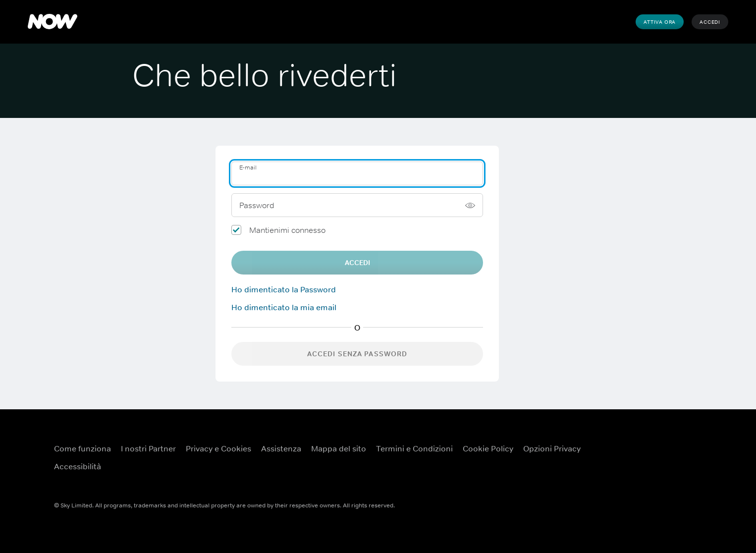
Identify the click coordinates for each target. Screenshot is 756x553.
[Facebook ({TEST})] (623, 442)
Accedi (710, 22)
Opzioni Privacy (552, 448)
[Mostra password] (470, 205)
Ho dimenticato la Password (284, 289)
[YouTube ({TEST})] (648, 442)
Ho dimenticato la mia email (284, 307)
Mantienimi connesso (287, 230)
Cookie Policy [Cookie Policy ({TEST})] (488, 448)
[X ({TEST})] (674, 442)
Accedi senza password (357, 354)
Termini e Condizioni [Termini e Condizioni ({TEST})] (414, 448)
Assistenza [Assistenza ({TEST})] (281, 448)
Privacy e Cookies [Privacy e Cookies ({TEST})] (218, 448)
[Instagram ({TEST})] (623, 470)
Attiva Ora (660, 22)
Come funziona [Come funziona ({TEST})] (82, 448)
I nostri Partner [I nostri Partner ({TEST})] (148, 448)
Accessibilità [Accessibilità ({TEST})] (78, 466)
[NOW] (53, 22)
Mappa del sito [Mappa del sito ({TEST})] (339, 448)
